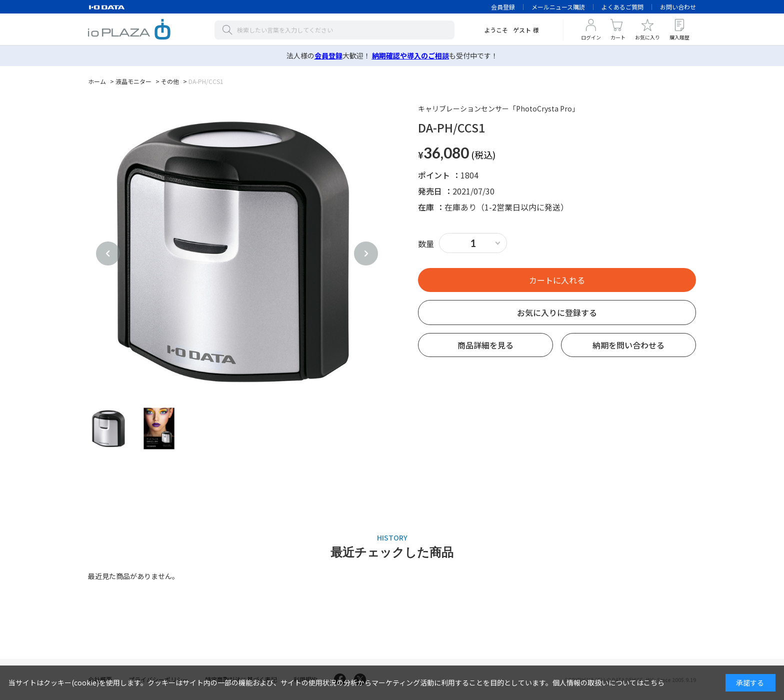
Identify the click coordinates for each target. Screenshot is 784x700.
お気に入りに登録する (557, 312)
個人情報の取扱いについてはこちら (608, 682)
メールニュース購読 (558, 7)
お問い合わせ (678, 7)
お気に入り (647, 37)
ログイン (591, 37)
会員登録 (503, 7)
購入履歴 (679, 37)
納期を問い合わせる (628, 345)
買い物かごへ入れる (557, 280)
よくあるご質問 (622, 7)
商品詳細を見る (485, 345)
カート (618, 37)
